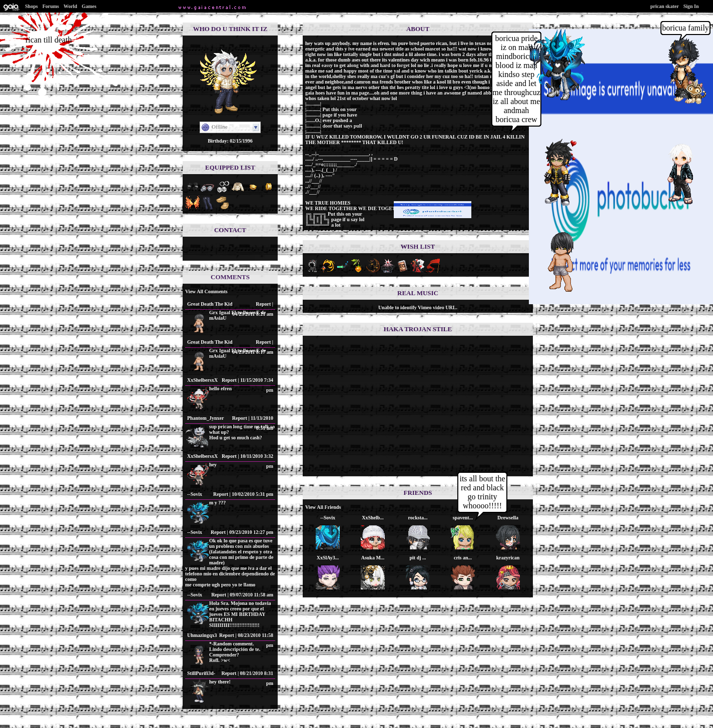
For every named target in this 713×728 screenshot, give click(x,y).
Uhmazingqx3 (202, 635)
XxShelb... (373, 518)
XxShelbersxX (202, 380)
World (70, 6)
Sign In (691, 6)
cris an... (463, 558)
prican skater (665, 6)
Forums (51, 6)
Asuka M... (373, 558)
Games (89, 6)
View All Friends (323, 507)
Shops (32, 6)
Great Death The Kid (210, 304)
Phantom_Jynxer (205, 418)
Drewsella (508, 518)
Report (263, 304)
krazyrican (508, 558)
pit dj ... (418, 558)
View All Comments (206, 291)
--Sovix (195, 494)
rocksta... (418, 518)
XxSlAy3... (328, 558)
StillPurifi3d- (201, 673)
